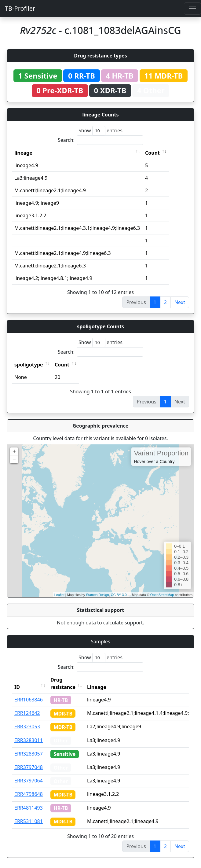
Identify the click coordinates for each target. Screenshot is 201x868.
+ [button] (14, 451)
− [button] (14, 459)
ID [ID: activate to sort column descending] (17, 687)
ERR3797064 (29, 781)
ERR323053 (27, 726)
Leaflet (59, 595)
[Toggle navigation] (192, 9)
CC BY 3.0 (119, 595)
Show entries (100, 131)
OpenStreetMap (162, 595)
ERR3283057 (29, 754)
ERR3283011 (29, 740)
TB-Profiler (20, 8)
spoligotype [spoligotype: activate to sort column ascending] (29, 365)
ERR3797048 (29, 767)
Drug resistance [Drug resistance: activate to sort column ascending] (63, 683)
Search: (100, 140)
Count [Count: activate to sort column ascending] (152, 153)
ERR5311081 (29, 821)
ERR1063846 (29, 700)
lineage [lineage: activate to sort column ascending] (23, 153)
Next (180, 302)
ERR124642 (27, 713)
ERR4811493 (29, 808)
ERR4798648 (29, 794)
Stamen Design (97, 595)
